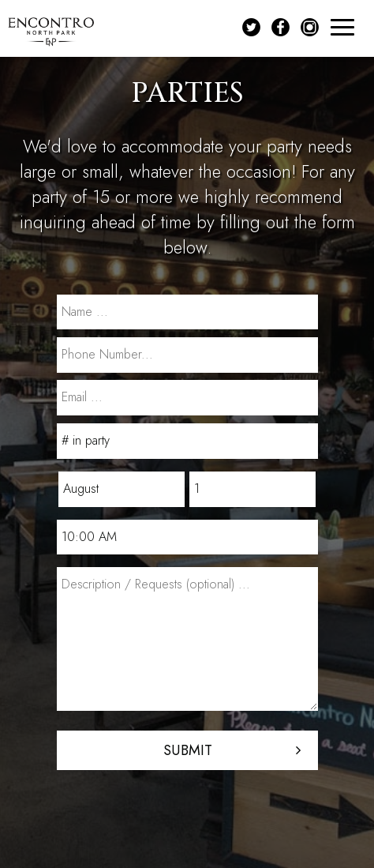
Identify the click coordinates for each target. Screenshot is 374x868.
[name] (187, 312)
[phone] (187, 355)
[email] (187, 398)
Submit (187, 750)
